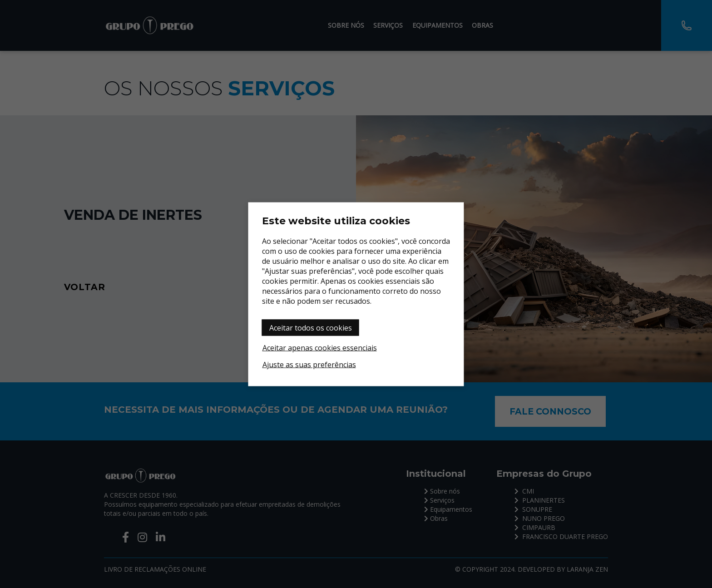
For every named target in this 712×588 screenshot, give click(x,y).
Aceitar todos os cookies (311, 327)
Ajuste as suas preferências (309, 364)
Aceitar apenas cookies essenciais (320, 347)
